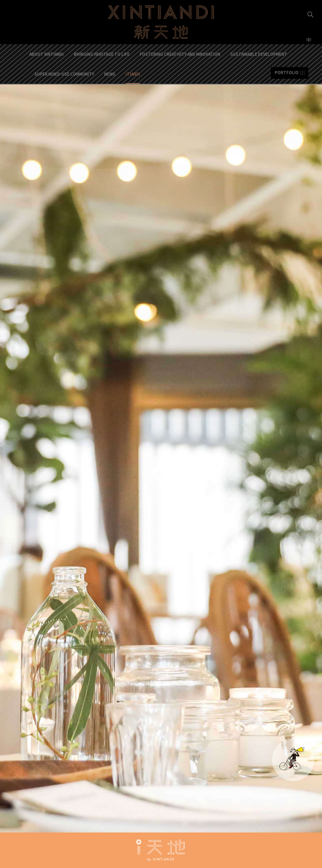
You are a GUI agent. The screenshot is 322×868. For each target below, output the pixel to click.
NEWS (110, 74)
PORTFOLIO (287, 73)
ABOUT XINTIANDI (46, 54)
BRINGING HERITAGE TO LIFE (102, 54)
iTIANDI (133, 74)
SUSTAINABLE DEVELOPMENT (259, 54)
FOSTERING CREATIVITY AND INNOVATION (180, 54)
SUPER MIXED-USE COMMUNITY (64, 74)
